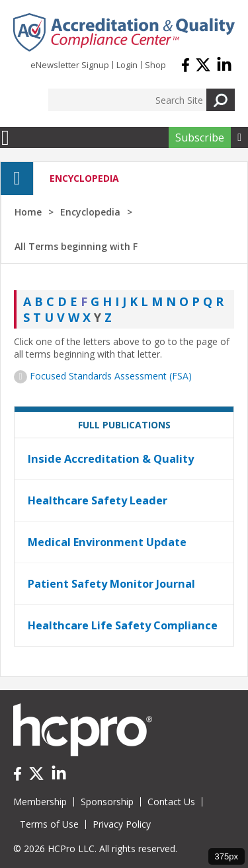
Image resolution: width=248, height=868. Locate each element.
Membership (40, 802)
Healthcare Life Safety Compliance (123, 625)
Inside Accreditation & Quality (111, 459)
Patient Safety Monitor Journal (111, 584)
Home (28, 212)
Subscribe (200, 138)
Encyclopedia (90, 212)
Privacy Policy (122, 824)
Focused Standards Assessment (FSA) (111, 376)
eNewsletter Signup (70, 65)
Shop (155, 65)
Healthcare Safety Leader (98, 500)
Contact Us (171, 802)
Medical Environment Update (107, 542)
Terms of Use (49, 824)
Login (127, 65)
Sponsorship (107, 802)
